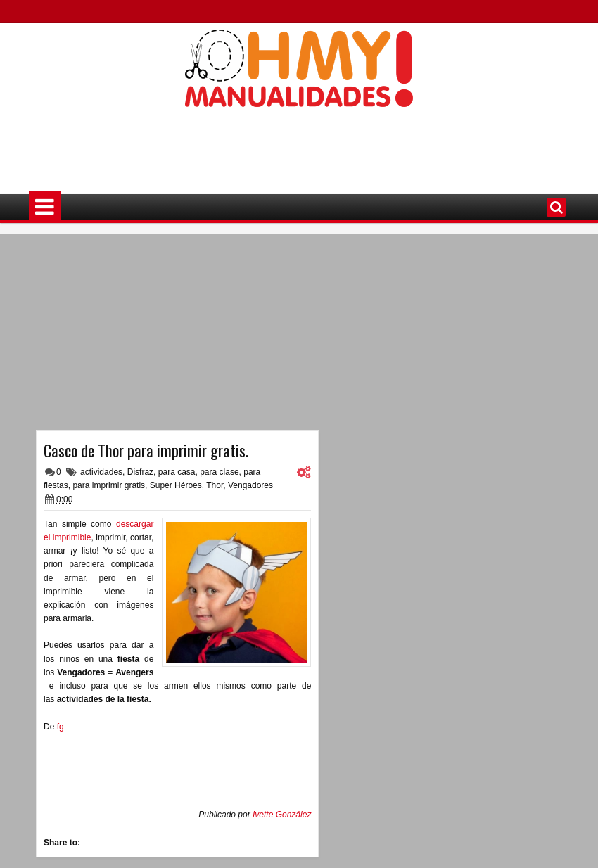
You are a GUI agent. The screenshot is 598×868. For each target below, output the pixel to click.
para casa (177, 472)
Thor (215, 485)
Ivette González (282, 815)
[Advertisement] (299, 141)
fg (61, 727)
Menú (45, 207)
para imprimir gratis (109, 485)
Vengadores (250, 485)
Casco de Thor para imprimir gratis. (146, 450)
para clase (219, 472)
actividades (101, 472)
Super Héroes (176, 485)
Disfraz (140, 472)
